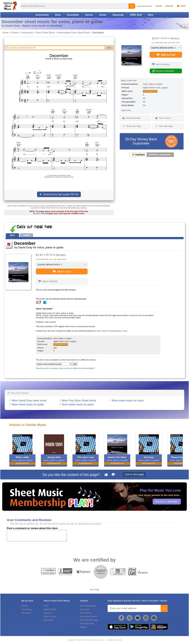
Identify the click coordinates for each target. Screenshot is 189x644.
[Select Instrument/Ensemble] (54, 364)
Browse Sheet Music (88, 606)
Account (24, 606)
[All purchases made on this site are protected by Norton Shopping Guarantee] (152, 156)
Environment (49, 620)
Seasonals (118, 15)
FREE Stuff (136, 15)
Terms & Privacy (50, 617)
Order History (27, 609)
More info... (127, 110)
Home (5, 33)
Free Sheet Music (87, 624)
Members (175, 38)
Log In (159, 6)
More (151, 15)
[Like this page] (106, 475)
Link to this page (134, 474)
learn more (122, 331)
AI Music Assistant (108, 331)
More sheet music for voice (128, 401)
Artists (103, 15)
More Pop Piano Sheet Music (79, 401)
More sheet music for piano (78, 405)
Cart (181, 6)
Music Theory (85, 613)
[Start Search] (132, 6)
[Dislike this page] (113, 475)
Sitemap (83, 627)
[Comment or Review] (37, 536)
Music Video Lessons (89, 617)
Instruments (42, 15)
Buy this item (39, 213)
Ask (109, 48)
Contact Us (48, 613)
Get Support (26, 613)
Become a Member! (167, 501)
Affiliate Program (50, 609)
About (46, 606)
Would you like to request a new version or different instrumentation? (65, 368)
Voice (58, 15)
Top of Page (94, 590)
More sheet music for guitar (28, 405)
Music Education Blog (89, 620)
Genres (89, 15)
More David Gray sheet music (29, 401)
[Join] (164, 608)
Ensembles (73, 15)
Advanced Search (144, 6)
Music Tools (85, 609)
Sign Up (169, 6)
